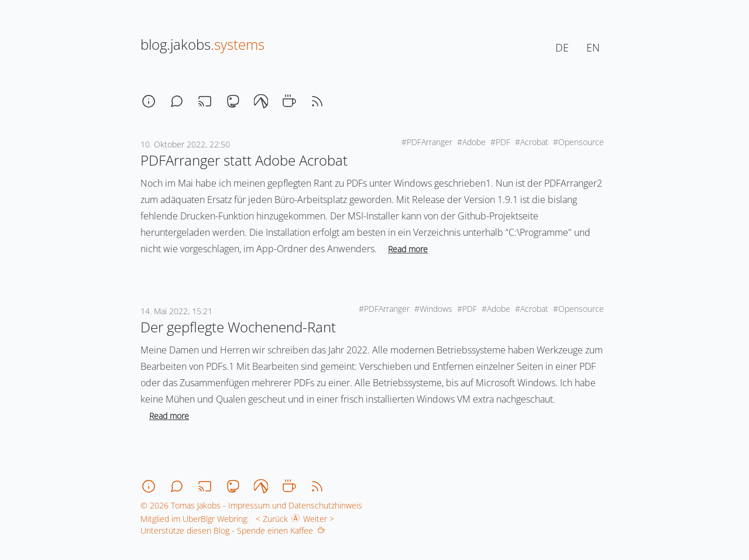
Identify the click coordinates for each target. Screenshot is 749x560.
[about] (149, 101)
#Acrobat (532, 142)
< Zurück (269, 519)
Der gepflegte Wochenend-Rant (238, 327)
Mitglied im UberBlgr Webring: (195, 519)
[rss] (317, 101)
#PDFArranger (427, 142)
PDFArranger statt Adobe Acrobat (244, 160)
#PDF (500, 142)
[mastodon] (233, 101)
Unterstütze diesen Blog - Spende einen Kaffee (233, 530)
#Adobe (471, 142)
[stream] (205, 101)
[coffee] (289, 101)
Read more (408, 249)
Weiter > (321, 519)
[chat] (177, 101)
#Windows (433, 309)
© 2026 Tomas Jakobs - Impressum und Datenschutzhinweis (251, 505)
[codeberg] (261, 101)
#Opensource (578, 142)
